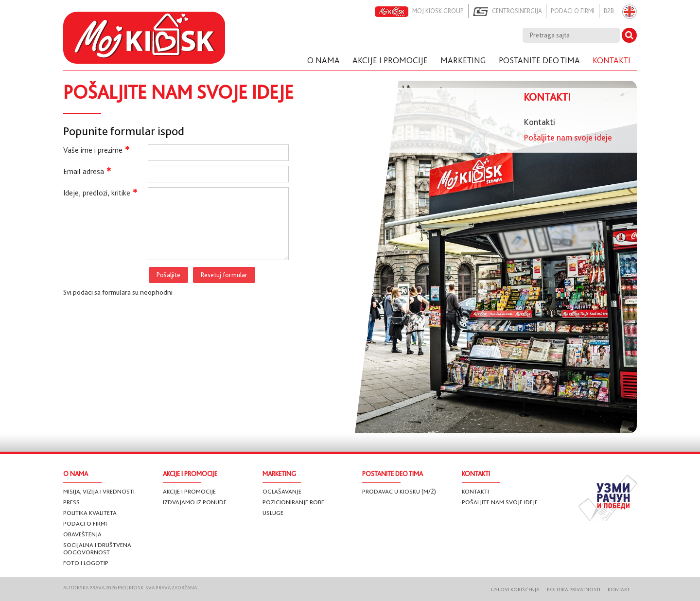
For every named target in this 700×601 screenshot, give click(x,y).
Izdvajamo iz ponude (195, 502)
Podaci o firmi (569, 11)
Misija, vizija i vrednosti (99, 491)
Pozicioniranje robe (293, 502)
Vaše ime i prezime (96, 150)
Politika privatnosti (569, 590)
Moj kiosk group (410, 12)
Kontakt (616, 590)
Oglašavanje (282, 491)
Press (71, 502)
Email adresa (87, 171)
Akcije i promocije (189, 491)
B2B (607, 11)
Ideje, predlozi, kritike (100, 193)
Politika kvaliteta (90, 513)
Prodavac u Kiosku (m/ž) (399, 491)
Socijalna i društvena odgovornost (97, 548)
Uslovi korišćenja (508, 590)
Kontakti (539, 122)
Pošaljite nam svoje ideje (568, 138)
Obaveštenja (82, 534)
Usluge (273, 513)
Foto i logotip (86, 563)
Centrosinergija (501, 12)
